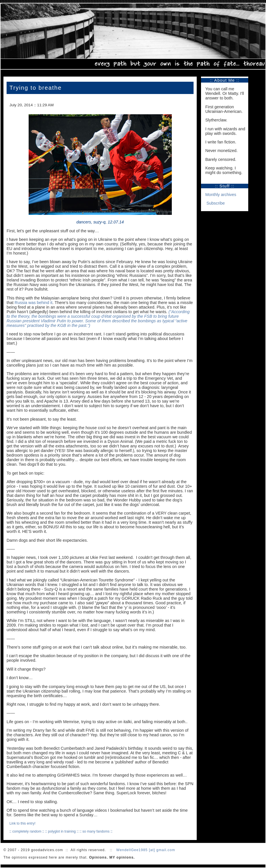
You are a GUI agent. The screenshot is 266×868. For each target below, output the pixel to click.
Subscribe (216, 203)
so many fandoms (96, 831)
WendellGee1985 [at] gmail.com (146, 850)
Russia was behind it (34, 303)
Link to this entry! (22, 823)
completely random (27, 831)
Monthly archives (221, 195)
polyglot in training (62, 831)
